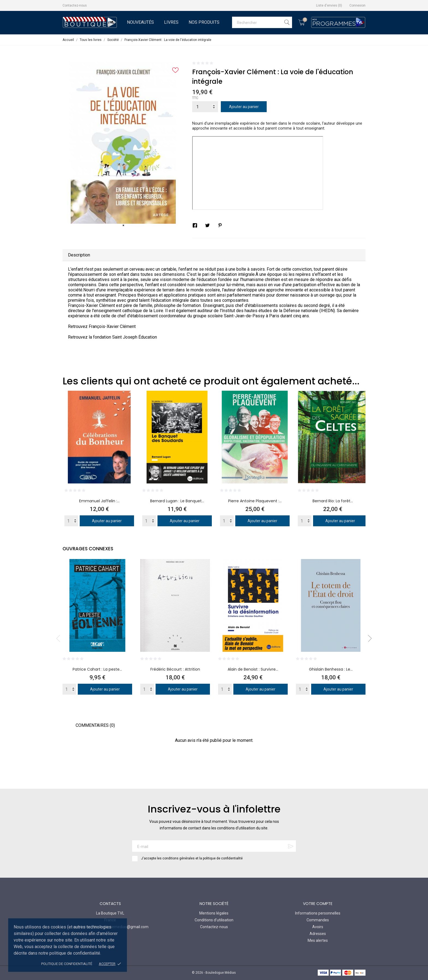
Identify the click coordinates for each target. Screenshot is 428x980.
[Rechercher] (262, 23)
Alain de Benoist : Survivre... (253, 669)
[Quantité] (205, 107)
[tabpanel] (123, 143)
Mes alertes (318, 940)
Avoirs (318, 927)
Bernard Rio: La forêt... (333, 501)
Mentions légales (214, 913)
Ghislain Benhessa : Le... (331, 669)
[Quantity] (71, 521)
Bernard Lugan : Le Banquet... (177, 501)
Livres (171, 22)
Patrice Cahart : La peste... (97, 669)
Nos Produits (204, 22)
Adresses (318, 934)
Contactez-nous (75, 5)
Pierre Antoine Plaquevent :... (255, 501)
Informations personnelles (318, 913)
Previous (60, 638)
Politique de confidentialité (67, 964)
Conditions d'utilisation (214, 920)
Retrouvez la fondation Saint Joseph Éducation (112, 337)
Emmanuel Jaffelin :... (99, 501)
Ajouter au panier (244, 107)
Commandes (318, 920)
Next (368, 638)
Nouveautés (140, 22)
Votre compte (318, 904)
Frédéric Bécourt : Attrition (175, 669)
